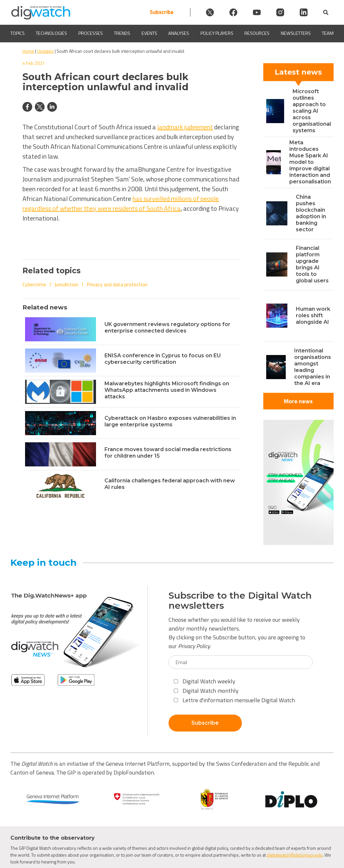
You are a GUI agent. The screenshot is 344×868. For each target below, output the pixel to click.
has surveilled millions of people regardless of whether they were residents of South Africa (121, 203)
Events (149, 33)
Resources (257, 33)
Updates (45, 51)
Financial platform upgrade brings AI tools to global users (312, 264)
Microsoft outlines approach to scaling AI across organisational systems (312, 111)
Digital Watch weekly (205, 681)
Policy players (217, 33)
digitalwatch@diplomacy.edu (295, 855)
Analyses (179, 33)
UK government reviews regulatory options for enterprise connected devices (167, 327)
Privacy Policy (194, 646)
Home (28, 51)
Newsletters (296, 33)
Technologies (51, 33)
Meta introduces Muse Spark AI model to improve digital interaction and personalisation (310, 162)
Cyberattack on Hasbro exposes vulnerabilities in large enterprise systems (170, 421)
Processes (91, 33)
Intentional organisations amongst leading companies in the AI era (313, 367)
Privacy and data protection (117, 284)
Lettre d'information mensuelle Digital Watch (234, 700)
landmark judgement (185, 127)
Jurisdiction (66, 284)
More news (298, 401)
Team (328, 33)
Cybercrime (34, 284)
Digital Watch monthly (206, 691)
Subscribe (162, 12)
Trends (122, 33)
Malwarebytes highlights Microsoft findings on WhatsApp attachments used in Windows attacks (167, 390)
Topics (18, 33)
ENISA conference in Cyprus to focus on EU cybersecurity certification (163, 359)
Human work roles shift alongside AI (313, 315)
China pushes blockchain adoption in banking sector (311, 213)
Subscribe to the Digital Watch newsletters (240, 601)
